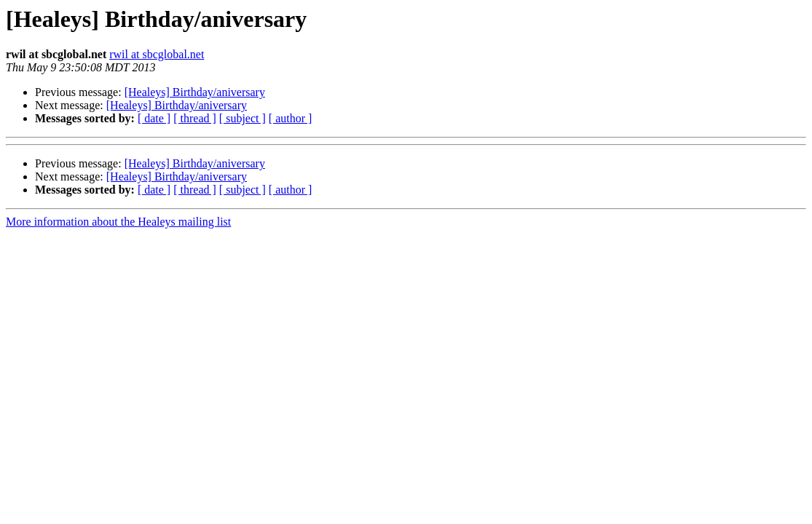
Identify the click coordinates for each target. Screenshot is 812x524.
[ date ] (154, 118)
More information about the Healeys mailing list (118, 222)
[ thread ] (195, 118)
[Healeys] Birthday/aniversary (195, 92)
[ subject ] (243, 118)
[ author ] (291, 118)
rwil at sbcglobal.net (157, 54)
